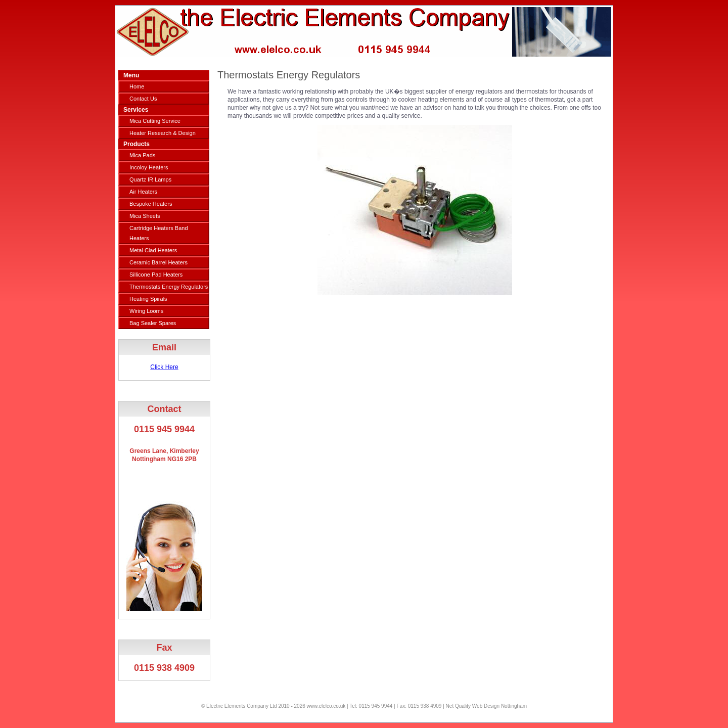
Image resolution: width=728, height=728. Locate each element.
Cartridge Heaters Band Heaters (159, 233)
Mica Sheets (145, 216)
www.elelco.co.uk (326, 706)
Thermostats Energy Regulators (169, 287)
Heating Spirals (148, 299)
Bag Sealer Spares (153, 323)
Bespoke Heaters (151, 204)
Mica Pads (142, 155)
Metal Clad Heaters (153, 250)
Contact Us (143, 99)
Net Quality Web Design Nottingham (486, 706)
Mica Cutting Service (155, 121)
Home (137, 86)
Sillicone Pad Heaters (156, 275)
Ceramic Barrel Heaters (158, 262)
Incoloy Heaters (149, 167)
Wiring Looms (146, 311)
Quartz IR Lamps (150, 179)
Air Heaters (143, 192)
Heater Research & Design (163, 133)
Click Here (164, 367)
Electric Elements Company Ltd (242, 706)
